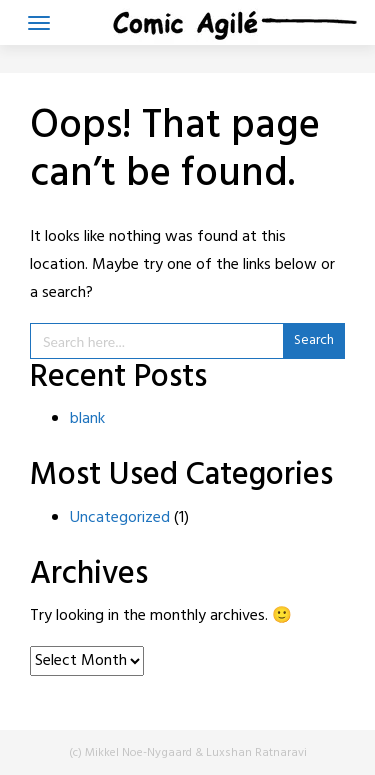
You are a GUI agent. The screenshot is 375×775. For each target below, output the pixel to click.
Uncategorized (120, 518)
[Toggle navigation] (39, 23)
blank (87, 419)
